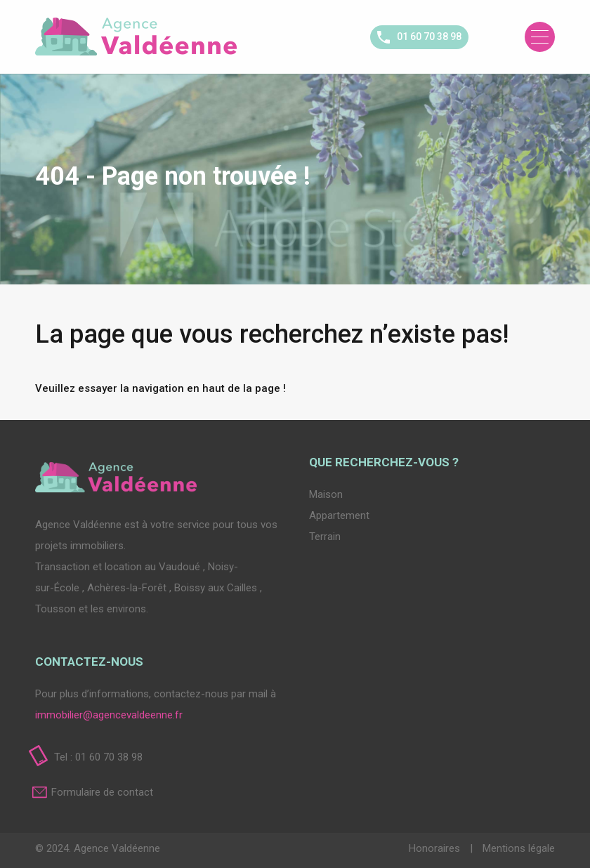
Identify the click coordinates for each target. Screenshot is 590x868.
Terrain (325, 537)
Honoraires (436, 848)
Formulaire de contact (102, 792)
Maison (326, 494)
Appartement (339, 515)
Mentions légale (519, 848)
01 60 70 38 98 (429, 37)
